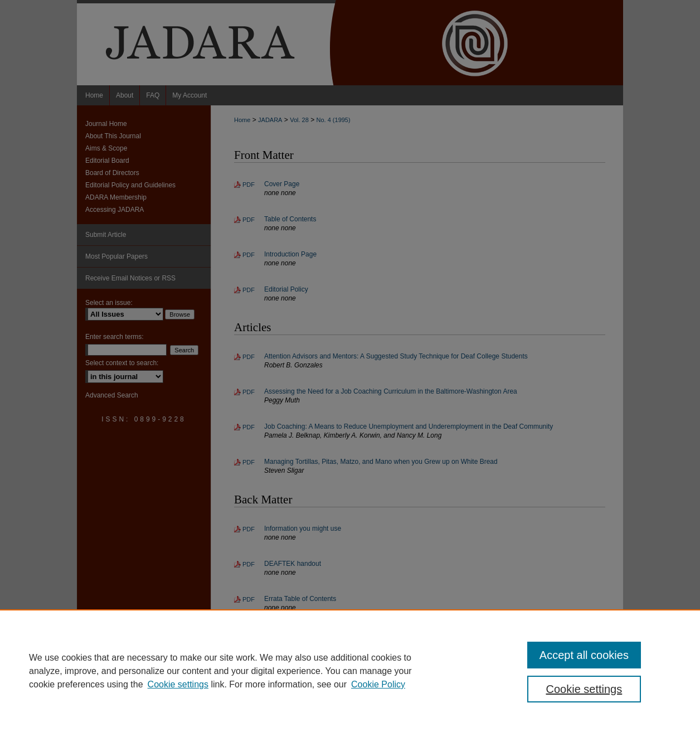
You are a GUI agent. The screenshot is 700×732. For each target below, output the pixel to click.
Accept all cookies (584, 655)
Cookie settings (178, 684)
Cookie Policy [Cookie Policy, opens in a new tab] (378, 684)
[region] (350, 671)
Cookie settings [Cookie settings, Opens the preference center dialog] (584, 689)
